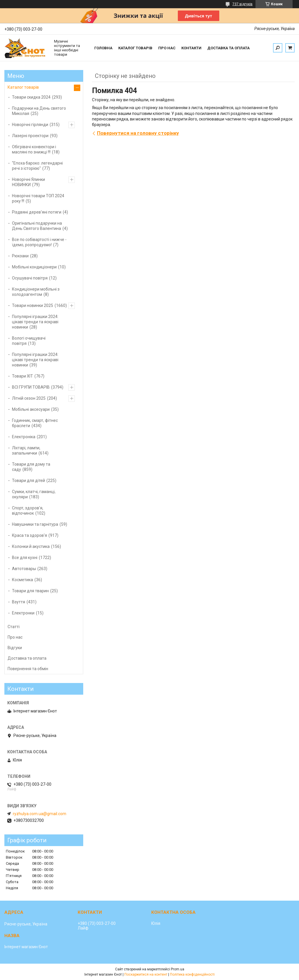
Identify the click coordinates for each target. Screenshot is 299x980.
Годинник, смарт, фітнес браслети (35, 423)
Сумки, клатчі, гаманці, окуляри (34, 494)
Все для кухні (25, 558)
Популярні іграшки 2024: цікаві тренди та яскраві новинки (35, 322)
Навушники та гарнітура (35, 524)
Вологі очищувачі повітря (29, 341)
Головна (103, 48)
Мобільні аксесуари (31, 409)
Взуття (19, 602)
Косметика (22, 580)
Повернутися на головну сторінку (138, 133)
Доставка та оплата (228, 48)
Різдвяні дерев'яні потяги (37, 212)
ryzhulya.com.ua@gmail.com (40, 814)
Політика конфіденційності (192, 974)
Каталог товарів (135, 48)
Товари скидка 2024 (31, 97)
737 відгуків (242, 4)
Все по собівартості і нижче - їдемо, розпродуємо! (39, 242)
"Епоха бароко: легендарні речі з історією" (37, 166)
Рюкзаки (20, 256)
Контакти (191, 48)
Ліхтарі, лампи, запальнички (26, 450)
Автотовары (24, 569)
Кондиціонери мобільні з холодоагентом (36, 292)
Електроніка (24, 437)
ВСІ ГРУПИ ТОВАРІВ (31, 387)
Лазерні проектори (30, 136)
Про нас (167, 48)
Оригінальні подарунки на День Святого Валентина (37, 226)
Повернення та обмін (28, 669)
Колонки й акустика (31, 546)
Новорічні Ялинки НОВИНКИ (28, 182)
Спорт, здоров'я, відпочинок (28, 511)
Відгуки (15, 648)
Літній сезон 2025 (29, 398)
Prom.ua (178, 969)
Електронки (23, 613)
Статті (14, 627)
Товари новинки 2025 (33, 305)
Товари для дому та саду (31, 467)
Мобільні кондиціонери (34, 267)
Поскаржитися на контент (146, 974)
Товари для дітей (28, 481)
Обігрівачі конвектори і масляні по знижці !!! (34, 149)
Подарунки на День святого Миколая (39, 111)
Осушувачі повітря (30, 278)
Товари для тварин (30, 591)
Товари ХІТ (22, 376)
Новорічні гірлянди (30, 125)
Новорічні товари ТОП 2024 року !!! (38, 198)
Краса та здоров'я (29, 535)
